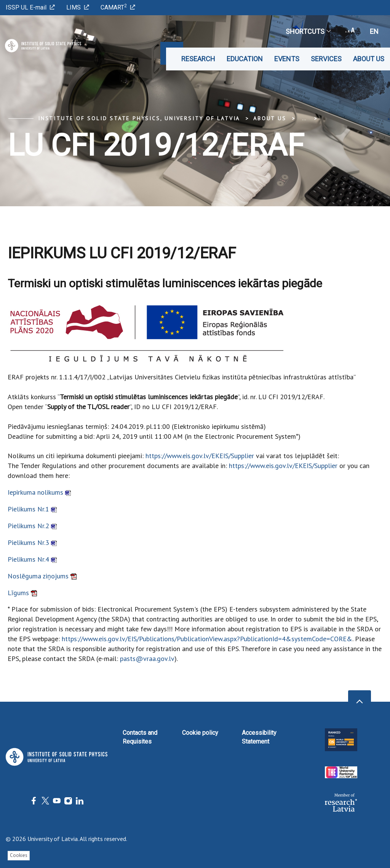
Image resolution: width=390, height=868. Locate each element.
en (374, 31)
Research (198, 59)
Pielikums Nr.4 (32, 559)
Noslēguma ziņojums (42, 576)
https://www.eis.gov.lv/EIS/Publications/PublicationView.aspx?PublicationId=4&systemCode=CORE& (207, 639)
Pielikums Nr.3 (32, 542)
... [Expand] (304, 118)
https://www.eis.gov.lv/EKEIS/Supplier (200, 456)
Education (245, 59)
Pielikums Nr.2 (32, 526)
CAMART (118, 7)
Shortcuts (308, 31)
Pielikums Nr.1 (32, 509)
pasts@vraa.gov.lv (147, 659)
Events (287, 59)
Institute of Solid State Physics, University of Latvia (139, 118)
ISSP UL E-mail (30, 7)
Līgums (22, 593)
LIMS (78, 7)
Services (326, 59)
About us (369, 59)
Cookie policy (200, 733)
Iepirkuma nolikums (39, 492)
